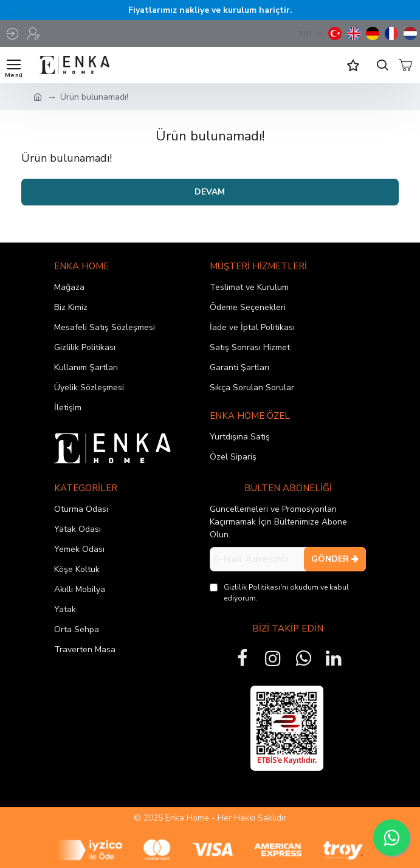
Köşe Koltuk (77, 569)
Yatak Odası (77, 529)
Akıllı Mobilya (80, 589)
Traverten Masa (85, 649)
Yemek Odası (79, 549)
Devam (210, 192)
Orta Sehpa (77, 629)
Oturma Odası (81, 509)
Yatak (65, 609)
